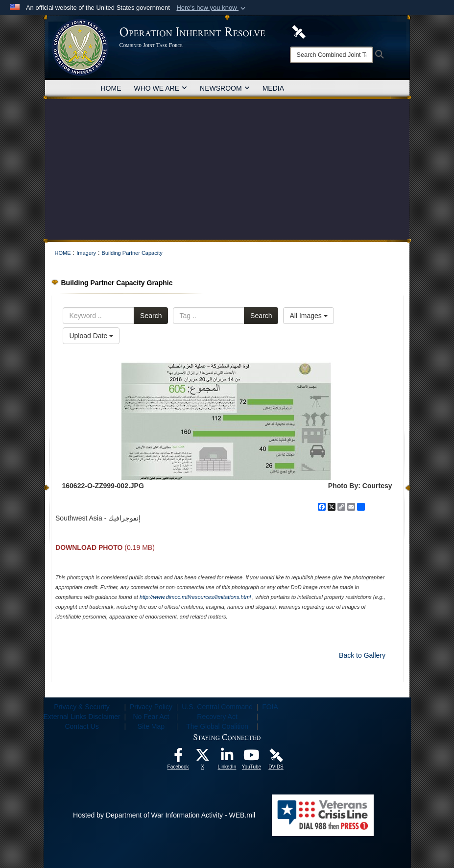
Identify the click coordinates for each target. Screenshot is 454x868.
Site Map (151, 726)
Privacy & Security (82, 707)
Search (151, 316)
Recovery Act (217, 717)
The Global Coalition (217, 726)
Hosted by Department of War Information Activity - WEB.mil (164, 815)
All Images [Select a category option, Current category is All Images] (308, 316)
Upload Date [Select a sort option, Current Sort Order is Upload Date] (91, 336)
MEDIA (273, 88)
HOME (111, 88)
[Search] (332, 55)
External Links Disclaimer (82, 717)
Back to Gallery (362, 655)
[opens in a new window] (178, 758)
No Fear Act (151, 717)
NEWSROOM (225, 88)
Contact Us (82, 726)
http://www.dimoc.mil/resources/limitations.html (195, 597)
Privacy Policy (151, 707)
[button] (212, 8)
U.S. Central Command (217, 707)
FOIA (270, 707)
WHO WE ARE (161, 88)
